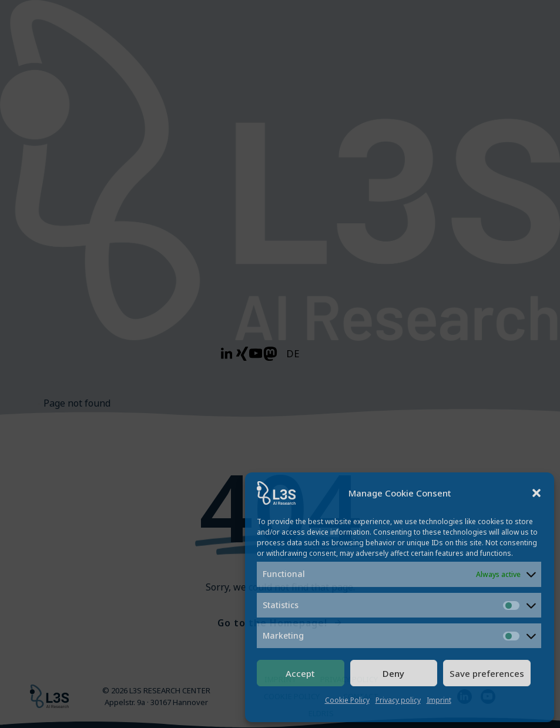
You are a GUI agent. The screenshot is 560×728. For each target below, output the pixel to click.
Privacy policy (398, 700)
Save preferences (487, 673)
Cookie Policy (347, 700)
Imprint (439, 700)
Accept (300, 673)
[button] (536, 493)
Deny (393, 673)
